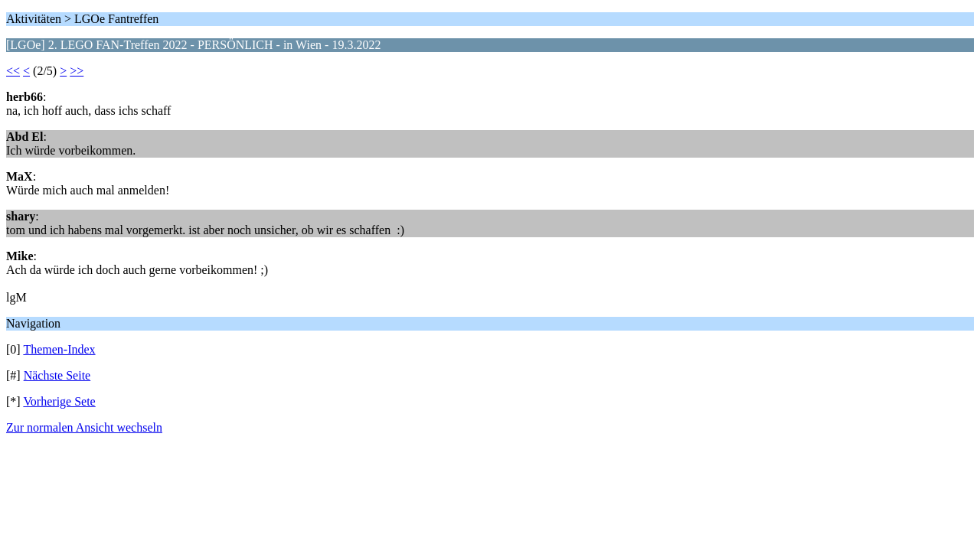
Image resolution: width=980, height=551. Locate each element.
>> (77, 71)
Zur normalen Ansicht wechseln (84, 427)
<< (13, 71)
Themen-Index (59, 349)
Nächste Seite (57, 375)
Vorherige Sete (59, 401)
